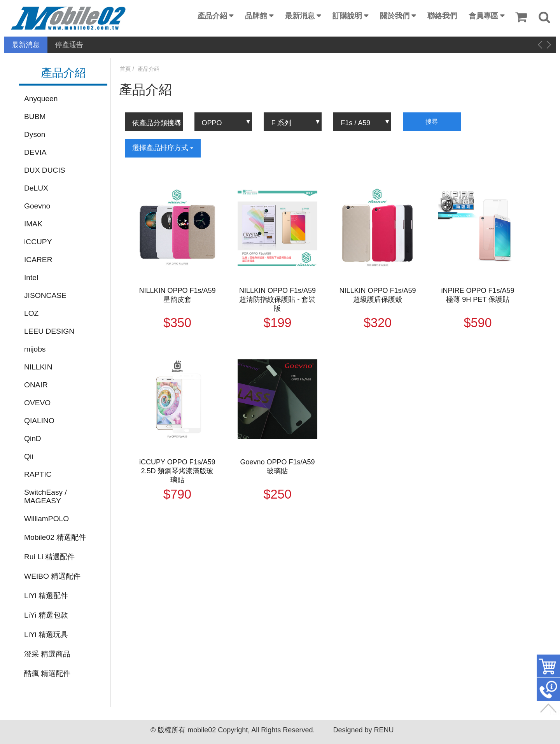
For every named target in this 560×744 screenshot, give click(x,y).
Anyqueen (41, 99)
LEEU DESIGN (49, 331)
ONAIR (36, 385)
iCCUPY (38, 242)
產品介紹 (212, 16)
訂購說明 (347, 16)
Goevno (37, 206)
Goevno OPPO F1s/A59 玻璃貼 (277, 467)
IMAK (33, 224)
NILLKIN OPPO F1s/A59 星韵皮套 (177, 295)
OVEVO (37, 403)
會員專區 (483, 16)
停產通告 (69, 45)
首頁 (125, 69)
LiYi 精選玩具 (46, 635)
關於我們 (395, 16)
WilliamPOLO (46, 519)
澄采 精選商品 (47, 654)
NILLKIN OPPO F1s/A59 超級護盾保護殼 (377, 295)
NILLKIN (38, 367)
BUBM (35, 116)
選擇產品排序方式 (163, 148)
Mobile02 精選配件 (55, 537)
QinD (33, 439)
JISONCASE (45, 295)
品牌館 (256, 16)
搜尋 (432, 122)
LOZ (31, 313)
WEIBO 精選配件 (52, 576)
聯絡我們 (442, 16)
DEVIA (35, 152)
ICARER (38, 260)
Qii (29, 456)
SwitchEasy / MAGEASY (45, 496)
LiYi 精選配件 (46, 596)
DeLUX (36, 188)
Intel (31, 277)
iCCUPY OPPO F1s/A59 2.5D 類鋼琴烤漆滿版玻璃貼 (177, 471)
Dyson (35, 134)
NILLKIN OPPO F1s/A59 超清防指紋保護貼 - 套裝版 (277, 299)
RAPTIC (38, 474)
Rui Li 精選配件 (49, 557)
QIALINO (39, 421)
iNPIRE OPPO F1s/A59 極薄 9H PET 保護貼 (478, 295)
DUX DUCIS (45, 170)
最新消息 (300, 16)
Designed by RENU (363, 730)
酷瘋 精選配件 (47, 673)
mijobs (35, 349)
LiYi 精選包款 (46, 615)
